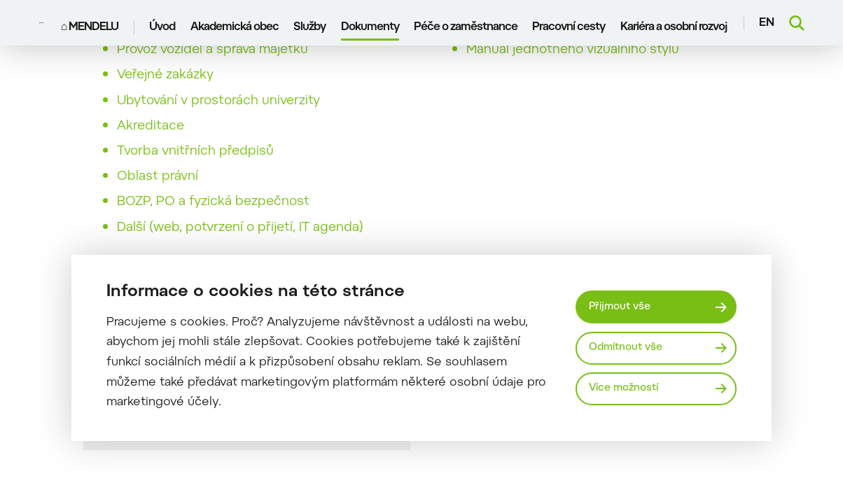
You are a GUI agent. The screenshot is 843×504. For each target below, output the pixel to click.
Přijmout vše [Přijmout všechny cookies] (624, 305)
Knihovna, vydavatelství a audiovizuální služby (254, 49)
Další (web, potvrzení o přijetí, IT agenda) (240, 252)
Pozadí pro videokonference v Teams (578, 49)
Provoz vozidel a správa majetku (213, 74)
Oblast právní (158, 201)
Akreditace (151, 150)
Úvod (164, 23)
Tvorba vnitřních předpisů (195, 176)
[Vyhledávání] (797, 23)
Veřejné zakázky (165, 99)
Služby (311, 23)
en (767, 23)
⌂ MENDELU (91, 23)
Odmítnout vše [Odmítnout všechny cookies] (631, 348)
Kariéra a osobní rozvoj (675, 23)
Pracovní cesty (571, 23)
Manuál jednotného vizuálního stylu (573, 74)
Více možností (629, 390)
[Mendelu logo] (43, 23)
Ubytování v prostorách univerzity (218, 125)
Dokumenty (371, 23)
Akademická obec (236, 23)
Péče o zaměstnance (467, 23)
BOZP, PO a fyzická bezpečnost (213, 226)
